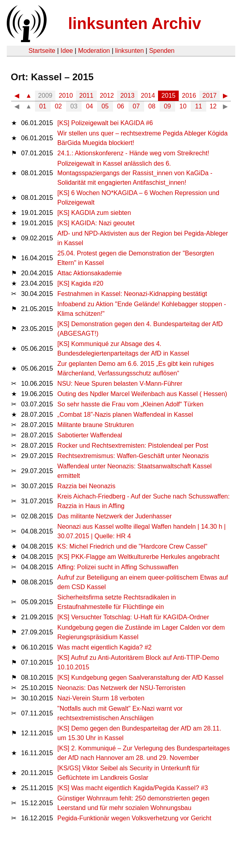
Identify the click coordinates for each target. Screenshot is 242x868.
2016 (189, 96)
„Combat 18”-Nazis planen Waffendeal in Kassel (125, 415)
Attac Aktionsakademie (90, 273)
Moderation (94, 51)
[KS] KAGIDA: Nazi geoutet (96, 223)
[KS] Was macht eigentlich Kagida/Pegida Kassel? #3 (133, 788)
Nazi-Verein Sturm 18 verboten (101, 698)
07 (136, 106)
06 (121, 106)
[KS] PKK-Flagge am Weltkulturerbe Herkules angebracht (138, 557)
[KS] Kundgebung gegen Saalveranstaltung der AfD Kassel (140, 678)
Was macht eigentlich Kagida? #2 (104, 647)
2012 (107, 96)
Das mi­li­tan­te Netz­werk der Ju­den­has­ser (114, 516)
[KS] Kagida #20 (80, 283)
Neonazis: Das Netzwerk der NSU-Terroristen (121, 688)
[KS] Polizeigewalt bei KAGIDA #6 (105, 123)
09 (168, 106)
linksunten (129, 51)
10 (183, 106)
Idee (67, 51)
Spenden (162, 51)
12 (213, 106)
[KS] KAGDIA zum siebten (94, 213)
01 (43, 106)
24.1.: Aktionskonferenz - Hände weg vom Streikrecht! (133, 153)
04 (90, 106)
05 (105, 106)
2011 (86, 96)
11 (199, 106)
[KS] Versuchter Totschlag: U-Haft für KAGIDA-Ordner (133, 617)
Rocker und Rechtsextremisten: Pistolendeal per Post (133, 446)
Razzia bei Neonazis (86, 486)
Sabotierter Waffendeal (90, 435)
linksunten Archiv (135, 23)
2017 (210, 96)
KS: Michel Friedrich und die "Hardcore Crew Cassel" (132, 546)
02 (59, 106)
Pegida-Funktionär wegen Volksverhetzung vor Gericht (134, 818)
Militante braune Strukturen (96, 425)
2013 (127, 96)
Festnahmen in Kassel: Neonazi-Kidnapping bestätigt (132, 294)
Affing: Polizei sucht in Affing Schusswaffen (118, 567)
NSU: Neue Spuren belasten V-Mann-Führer (120, 384)
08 (152, 106)
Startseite (42, 51)
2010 (66, 96)
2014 (148, 96)
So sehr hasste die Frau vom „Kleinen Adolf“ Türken (130, 404)
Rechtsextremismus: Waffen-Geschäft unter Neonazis (133, 456)
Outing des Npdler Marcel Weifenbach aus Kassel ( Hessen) (142, 394)
